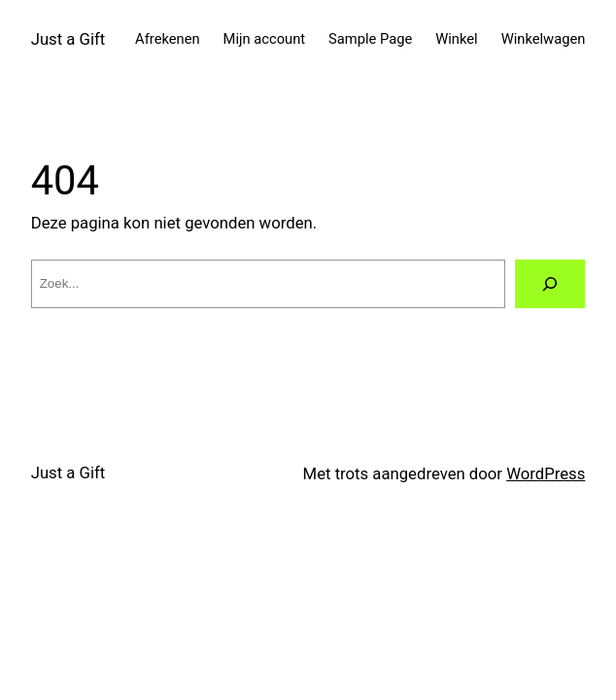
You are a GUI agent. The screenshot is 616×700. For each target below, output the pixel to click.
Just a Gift (68, 39)
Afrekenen (168, 39)
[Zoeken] (550, 284)
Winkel (456, 39)
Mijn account (265, 39)
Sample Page (370, 39)
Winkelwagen (544, 39)
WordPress (546, 473)
